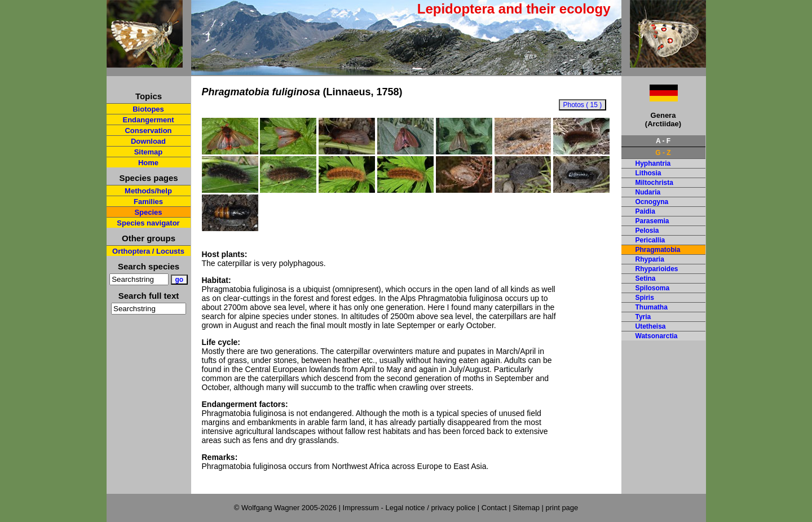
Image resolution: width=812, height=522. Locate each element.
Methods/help (148, 191)
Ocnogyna (652, 202)
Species (148, 212)
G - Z (663, 153)
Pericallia (650, 240)
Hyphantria (653, 163)
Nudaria (648, 192)
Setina (646, 278)
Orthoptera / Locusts (148, 251)
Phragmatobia (658, 250)
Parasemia (652, 221)
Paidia (645, 211)
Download (148, 141)
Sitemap (149, 152)
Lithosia (648, 173)
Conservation (148, 130)
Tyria (643, 317)
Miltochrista (654, 183)
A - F (663, 141)
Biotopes (148, 109)
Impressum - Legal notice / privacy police (410, 508)
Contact (494, 508)
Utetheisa (651, 326)
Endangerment (148, 120)
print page (562, 508)
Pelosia (647, 231)
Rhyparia (650, 259)
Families (148, 202)
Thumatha (652, 307)
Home (148, 163)
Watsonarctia (657, 336)
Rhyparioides (657, 269)
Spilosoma (653, 288)
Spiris (645, 298)
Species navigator (148, 223)
